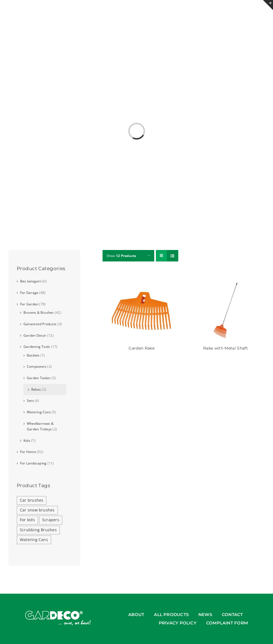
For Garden (29, 304)
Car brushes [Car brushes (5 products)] (32, 500)
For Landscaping (33, 463)
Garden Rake (142, 348)
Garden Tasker (39, 378)
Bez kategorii (31, 281)
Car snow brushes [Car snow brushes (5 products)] (37, 510)
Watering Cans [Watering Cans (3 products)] (34, 540)
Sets (30, 401)
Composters (37, 366)
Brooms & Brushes (39, 312)
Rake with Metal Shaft (225, 348)
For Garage (29, 293)
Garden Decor (35, 335)
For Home (28, 452)
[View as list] (173, 256)
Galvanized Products (40, 324)
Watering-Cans (39, 412)
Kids (27, 441)
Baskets (33, 355)
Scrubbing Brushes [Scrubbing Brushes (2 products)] (38, 530)
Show (121, 256)
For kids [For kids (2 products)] (27, 520)
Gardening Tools (37, 347)
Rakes (36, 389)
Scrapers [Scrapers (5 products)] (51, 520)
